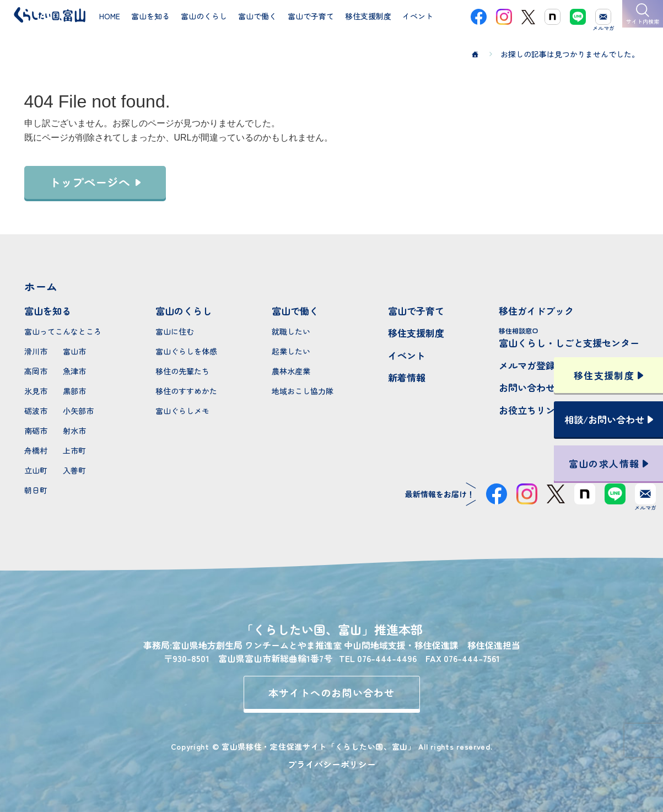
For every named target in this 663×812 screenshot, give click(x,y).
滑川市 (36, 351)
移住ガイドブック (536, 311)
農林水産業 (291, 371)
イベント (407, 355)
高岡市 (36, 371)
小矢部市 (78, 411)
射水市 (74, 431)
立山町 (36, 470)
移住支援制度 (416, 333)
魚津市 (74, 371)
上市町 (74, 450)
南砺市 (36, 431)
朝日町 (36, 490)
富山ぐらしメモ (182, 411)
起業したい (291, 351)
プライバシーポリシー (332, 764)
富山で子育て (416, 311)
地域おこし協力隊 (303, 391)
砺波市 (36, 411)
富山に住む (175, 331)
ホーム (41, 286)
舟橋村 (36, 450)
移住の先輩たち (182, 371)
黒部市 (74, 391)
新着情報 (407, 377)
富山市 (74, 351)
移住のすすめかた (186, 391)
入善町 (74, 470)
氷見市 (36, 391)
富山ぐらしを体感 (186, 351)
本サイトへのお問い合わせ (331, 692)
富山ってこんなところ (63, 331)
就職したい (291, 331)
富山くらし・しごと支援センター (569, 338)
